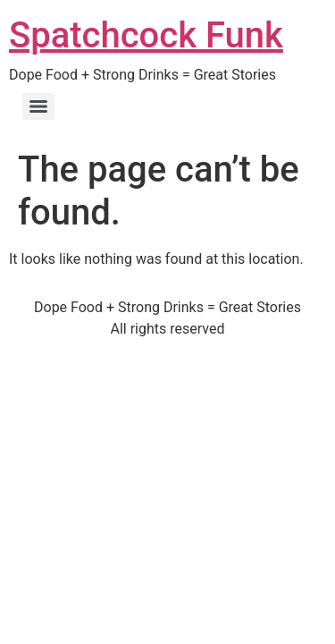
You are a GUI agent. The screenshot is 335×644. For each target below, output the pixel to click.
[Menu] (38, 106)
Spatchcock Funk (146, 35)
